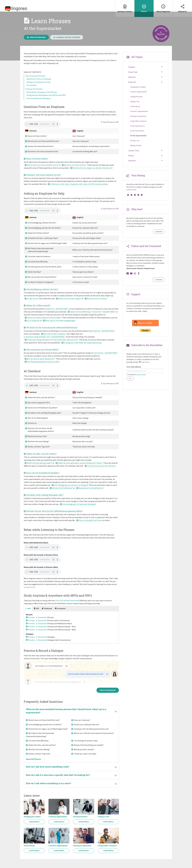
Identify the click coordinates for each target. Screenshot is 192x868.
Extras (144, 6)
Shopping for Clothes (32, 823)
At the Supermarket (138, 141)
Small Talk (133, 77)
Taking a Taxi (104, 823)
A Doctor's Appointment (58, 852)
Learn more (159, 237)
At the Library (29, 852)
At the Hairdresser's (138, 131)
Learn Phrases (34, 828)
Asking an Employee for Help (39, 87)
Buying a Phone (136, 151)
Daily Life (132, 88)
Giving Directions (80, 823)
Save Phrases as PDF (110, 127)
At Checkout (32, 91)
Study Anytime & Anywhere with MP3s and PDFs (46, 101)
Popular (132, 72)
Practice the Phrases (34, 94)
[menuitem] (125, 8)
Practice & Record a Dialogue (38, 104)
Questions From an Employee (39, 84)
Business (132, 83)
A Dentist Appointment (58, 823)
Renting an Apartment (82, 852)
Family (131, 161)
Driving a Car (135, 146)
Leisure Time (134, 156)
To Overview (158, 285)
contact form (29, 593)
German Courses (125, 6)
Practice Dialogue (36, 43)
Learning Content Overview (67, 43)
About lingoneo (163, 6)
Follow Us (182, 6)
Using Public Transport (107, 852)
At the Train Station (137, 136)
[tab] (28, 614)
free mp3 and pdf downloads (67, 606)
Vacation (132, 166)
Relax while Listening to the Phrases (42, 97)
